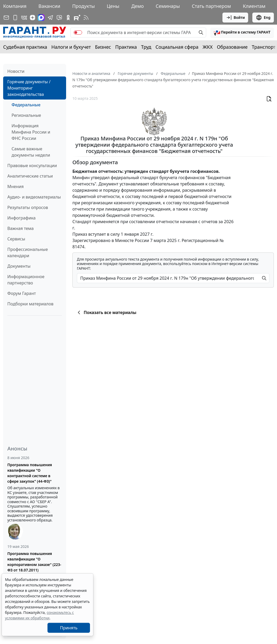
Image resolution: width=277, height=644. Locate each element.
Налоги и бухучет (71, 47)
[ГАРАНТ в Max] (41, 18)
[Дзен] (33, 18)
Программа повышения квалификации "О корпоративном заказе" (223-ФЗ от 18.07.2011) (34, 562)
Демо (137, 6)
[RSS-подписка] (86, 18)
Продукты (83, 6)
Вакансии (49, 6)
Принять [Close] (69, 628)
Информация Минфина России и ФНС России (31, 132)
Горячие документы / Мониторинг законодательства (29, 88)
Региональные (26, 115)
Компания (15, 6)
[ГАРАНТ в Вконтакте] (24, 18)
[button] (242, 32)
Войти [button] (235, 18)
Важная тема (21, 228)
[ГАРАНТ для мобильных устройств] (15, 18)
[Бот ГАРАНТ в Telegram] (59, 18)
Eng (263, 18)
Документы (19, 266)
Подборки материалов (30, 304)
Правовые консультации (32, 166)
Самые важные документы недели (31, 152)
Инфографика (22, 218)
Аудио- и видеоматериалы (34, 197)
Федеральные (26, 105)
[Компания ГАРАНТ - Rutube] (77, 18)
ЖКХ (208, 47)
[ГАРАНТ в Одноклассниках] (68, 18)
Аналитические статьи (30, 176)
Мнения (15, 186)
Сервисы (16, 239)
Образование (232, 47)
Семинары (168, 6)
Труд (146, 47)
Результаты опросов (28, 207)
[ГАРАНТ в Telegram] (50, 18)
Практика (126, 47)
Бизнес (103, 47)
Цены (113, 6)
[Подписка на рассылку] (6, 18)
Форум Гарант (22, 293)
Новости (16, 71)
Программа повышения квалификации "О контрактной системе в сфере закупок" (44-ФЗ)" (30, 473)
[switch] (78, 32)
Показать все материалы (106, 312)
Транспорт (264, 47)
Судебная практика (25, 47)
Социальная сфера (177, 47)
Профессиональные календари (28, 252)
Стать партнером (211, 6)
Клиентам (254, 6)
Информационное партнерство (26, 280)
